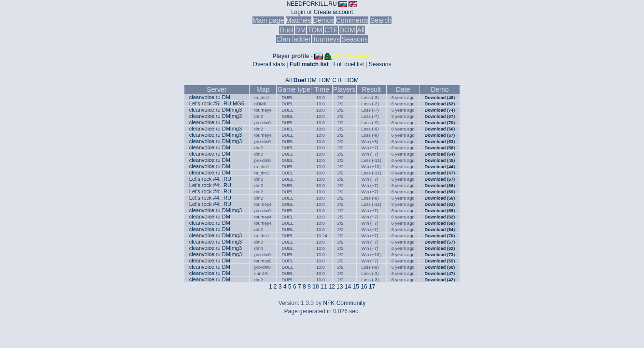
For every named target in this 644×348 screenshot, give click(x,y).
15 (356, 287)
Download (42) (440, 280)
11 (324, 287)
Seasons (354, 39)
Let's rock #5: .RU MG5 (217, 103)
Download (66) (440, 186)
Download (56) (440, 129)
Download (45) (440, 160)
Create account (333, 12)
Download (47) (440, 173)
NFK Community (344, 303)
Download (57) (440, 135)
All (361, 30)
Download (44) (440, 167)
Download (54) (440, 230)
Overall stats (269, 64)
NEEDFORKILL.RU (312, 4)
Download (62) (440, 104)
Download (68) (440, 211)
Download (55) (440, 261)
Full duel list (349, 64)
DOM (347, 30)
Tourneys (326, 39)
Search (381, 20)
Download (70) (440, 123)
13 (340, 287)
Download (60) (440, 267)
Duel (287, 30)
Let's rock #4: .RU (210, 179)
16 (364, 287)
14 (348, 287)
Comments (352, 20)
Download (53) (440, 142)
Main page (268, 20)
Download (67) (440, 116)
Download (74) (440, 110)
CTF (331, 30)
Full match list (309, 64)
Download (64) (440, 154)
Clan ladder (294, 39)
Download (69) (440, 192)
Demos (323, 20)
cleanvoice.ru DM (210, 97)
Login (298, 12)
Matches (299, 20)
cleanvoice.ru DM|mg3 (216, 110)
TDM (315, 30)
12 (331, 287)
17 (372, 287)
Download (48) (440, 98)
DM (301, 30)
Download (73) (440, 255)
